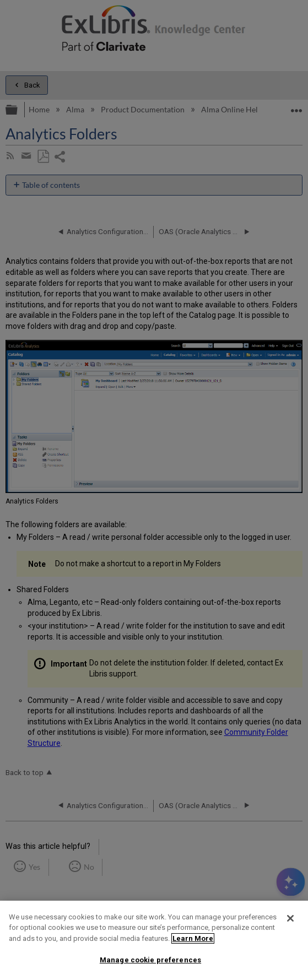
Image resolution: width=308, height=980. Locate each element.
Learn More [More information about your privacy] (193, 938)
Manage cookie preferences (150, 960)
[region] (154, 940)
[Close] (290, 918)
